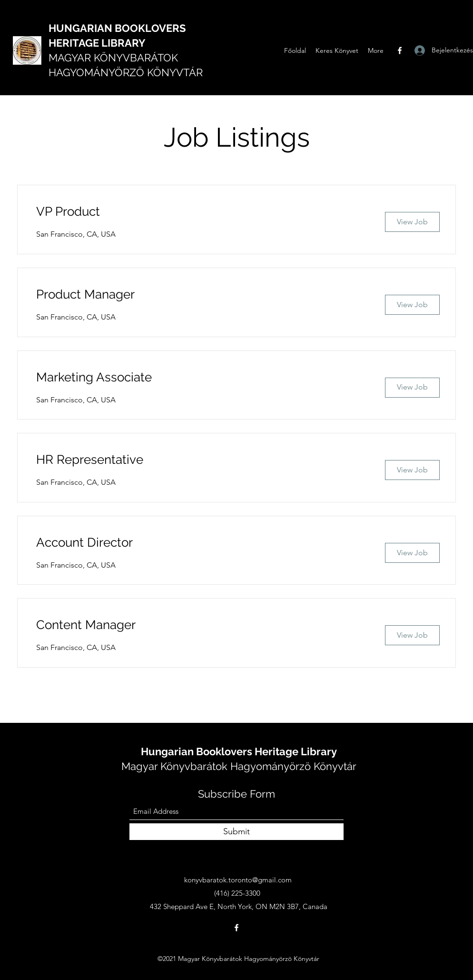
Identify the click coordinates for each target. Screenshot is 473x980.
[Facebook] (400, 50)
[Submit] (236, 832)
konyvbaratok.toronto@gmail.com (238, 880)
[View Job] (412, 222)
